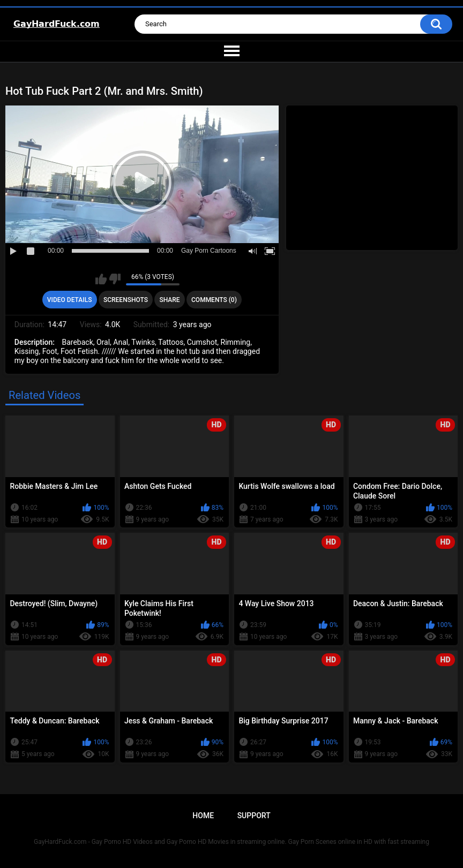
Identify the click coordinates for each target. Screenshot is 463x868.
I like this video (101, 279)
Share (169, 300)
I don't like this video (115, 279)
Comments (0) (214, 300)
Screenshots (126, 300)
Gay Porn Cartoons (209, 251)
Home (203, 816)
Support (254, 816)
